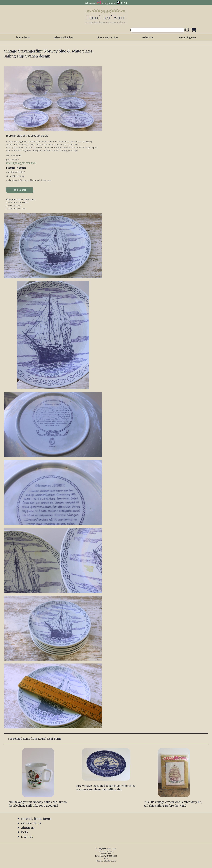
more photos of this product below (27, 136)
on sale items (31, 823)
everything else (187, 37)
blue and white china (18, 202)
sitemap (27, 836)
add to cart (20, 190)
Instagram (107, 3)
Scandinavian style (17, 208)
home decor (23, 37)
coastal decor (15, 205)
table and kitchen (64, 37)
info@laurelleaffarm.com (106, 861)
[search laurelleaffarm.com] (188, 30)
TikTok (124, 3)
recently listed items (36, 819)
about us (28, 827)
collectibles (148, 37)
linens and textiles (108, 37)
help (25, 832)
